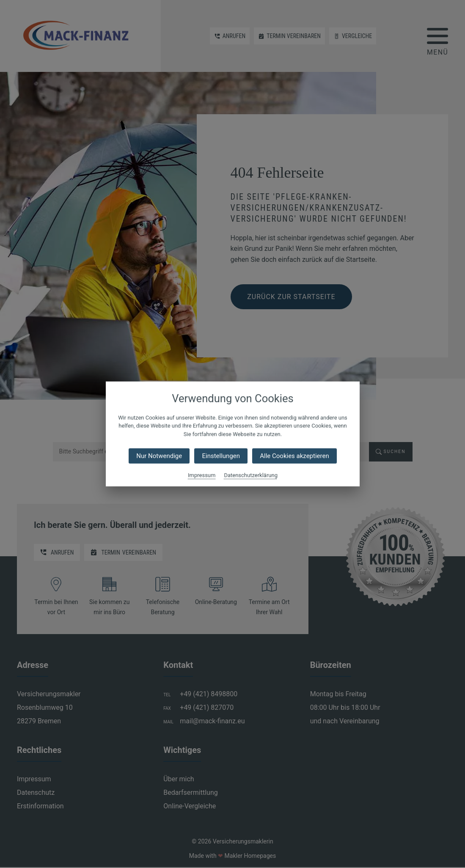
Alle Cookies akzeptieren (294, 456)
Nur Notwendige (159, 456)
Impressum (202, 475)
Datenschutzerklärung (251, 475)
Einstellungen (221, 456)
